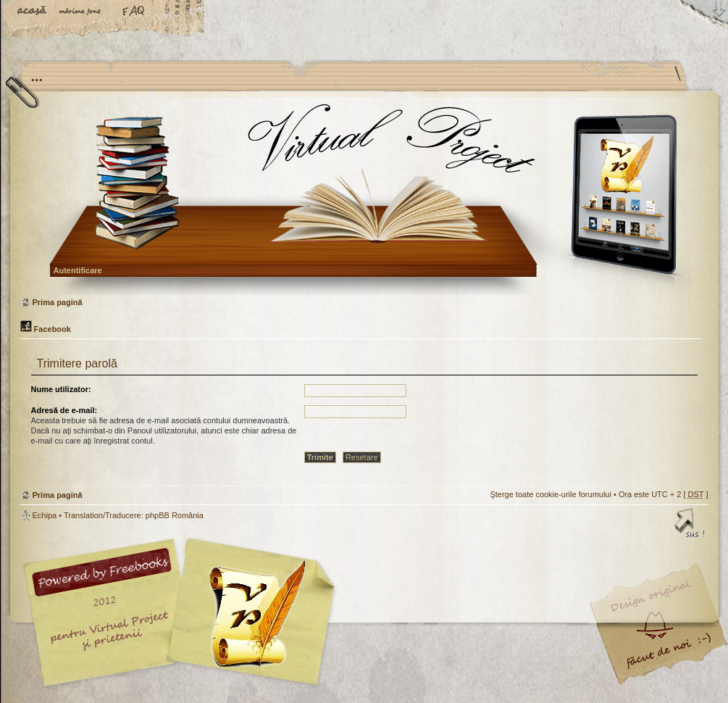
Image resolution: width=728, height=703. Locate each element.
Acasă (33, 12)
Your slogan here (248, 614)
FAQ (134, 12)
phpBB (183, 612)
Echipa (45, 515)
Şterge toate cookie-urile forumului (551, 494)
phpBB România (175, 515)
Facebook (46, 329)
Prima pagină (363, 199)
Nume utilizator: (61, 389)
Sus (690, 525)
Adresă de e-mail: (64, 410)
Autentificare (78, 270)
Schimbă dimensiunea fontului (83, 12)
